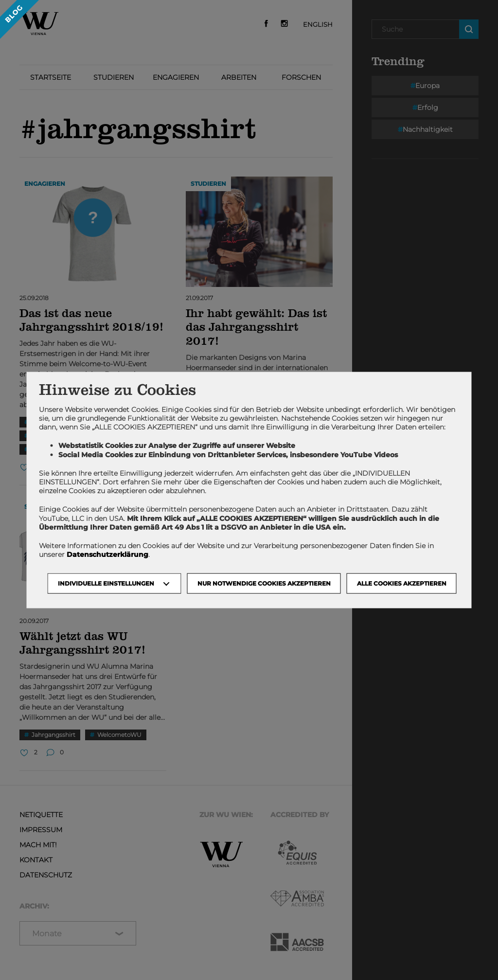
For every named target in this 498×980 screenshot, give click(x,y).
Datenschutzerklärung (107, 554)
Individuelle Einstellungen (106, 583)
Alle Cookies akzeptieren (402, 583)
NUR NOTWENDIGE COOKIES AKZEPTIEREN (264, 583)
